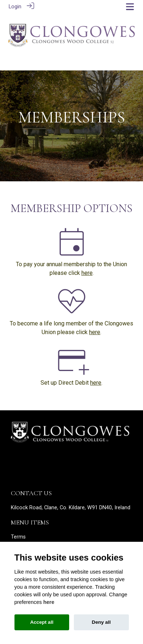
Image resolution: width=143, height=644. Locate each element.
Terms (18, 536)
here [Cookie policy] (49, 602)
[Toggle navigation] (130, 7)
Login (15, 7)
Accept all (42, 622)
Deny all (101, 622)
